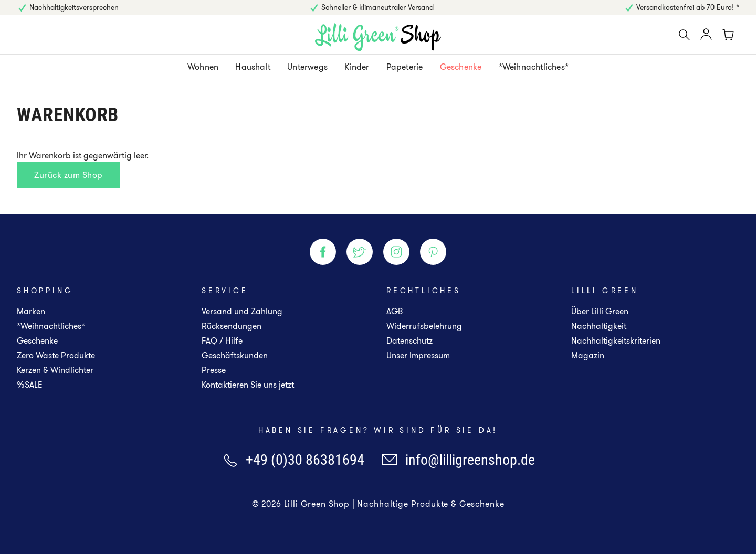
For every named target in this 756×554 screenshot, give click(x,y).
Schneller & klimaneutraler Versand (377, 7)
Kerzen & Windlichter (55, 370)
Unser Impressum (418, 355)
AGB (395, 311)
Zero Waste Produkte (56, 355)
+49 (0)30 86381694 (293, 460)
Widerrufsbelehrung (424, 326)
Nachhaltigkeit (599, 326)
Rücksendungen (232, 326)
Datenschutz (409, 341)
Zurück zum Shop (69, 175)
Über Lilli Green (600, 311)
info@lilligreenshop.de (458, 460)
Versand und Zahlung (242, 311)
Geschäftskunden (235, 355)
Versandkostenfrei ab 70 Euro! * (688, 7)
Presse (214, 370)
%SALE (30, 385)
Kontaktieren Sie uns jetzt (248, 385)
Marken (31, 311)
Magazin (588, 355)
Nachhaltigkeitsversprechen (74, 7)
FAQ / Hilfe (222, 341)
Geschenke (37, 341)
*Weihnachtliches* (51, 326)
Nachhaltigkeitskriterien (616, 341)
